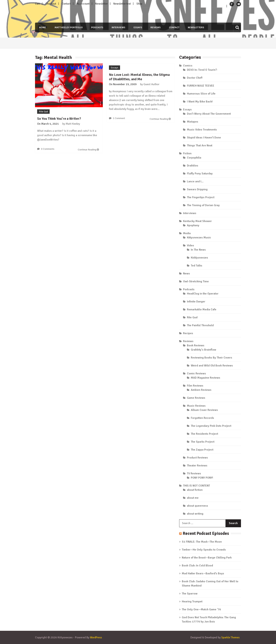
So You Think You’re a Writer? (59, 118)
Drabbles (193, 166)
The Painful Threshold (200, 325)
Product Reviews (197, 458)
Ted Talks (197, 266)
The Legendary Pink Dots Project (211, 426)
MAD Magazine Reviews (206, 378)
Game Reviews (196, 398)
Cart (37, 4)
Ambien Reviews (201, 390)
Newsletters (196, 27)
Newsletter (101, 4)
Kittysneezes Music (199, 238)
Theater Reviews (197, 466)
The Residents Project (204, 434)
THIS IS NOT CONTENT (197, 486)
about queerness (197, 506)
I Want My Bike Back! (200, 102)
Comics (188, 66)
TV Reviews (194, 473)
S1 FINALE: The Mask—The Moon (202, 542)
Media (187, 233)
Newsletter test (122, 4)
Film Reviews (195, 386)
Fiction (187, 153)
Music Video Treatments (202, 130)
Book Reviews (196, 345)
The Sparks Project (203, 442)
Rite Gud (43, 111)
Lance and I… (195, 181)
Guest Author (151, 84)
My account (83, 4)
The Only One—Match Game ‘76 (201, 609)
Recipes (188, 333)
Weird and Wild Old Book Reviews (212, 366)
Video (190, 245)
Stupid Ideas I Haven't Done (204, 138)
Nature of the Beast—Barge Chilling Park (207, 558)
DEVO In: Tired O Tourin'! (202, 70)
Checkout (51, 4)
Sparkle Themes (230, 637)
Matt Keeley (73, 124)
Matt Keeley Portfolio (68, 27)
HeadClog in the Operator (203, 294)
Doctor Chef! (195, 78)
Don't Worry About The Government (209, 114)
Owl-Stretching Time (196, 281)
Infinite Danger (196, 302)
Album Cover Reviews (204, 410)
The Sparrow (190, 594)
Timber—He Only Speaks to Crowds (204, 550)
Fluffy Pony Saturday (200, 174)
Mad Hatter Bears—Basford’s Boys (203, 573)
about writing (195, 514)
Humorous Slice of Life (201, 94)
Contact (66, 4)
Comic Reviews (196, 373)
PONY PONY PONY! (202, 478)
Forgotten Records (202, 418)
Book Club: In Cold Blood (197, 566)
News (186, 274)
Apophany (193, 225)
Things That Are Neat (200, 145)
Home (42, 27)
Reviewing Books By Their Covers (211, 358)
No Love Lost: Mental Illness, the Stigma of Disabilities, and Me (139, 77)
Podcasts (97, 27)
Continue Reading (88, 149)
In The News (198, 250)
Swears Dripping (197, 189)
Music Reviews (196, 406)
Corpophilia (194, 158)
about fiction (195, 490)
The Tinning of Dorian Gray (203, 205)
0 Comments (48, 149)
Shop (139, 4)
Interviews (118, 27)
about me (193, 498)
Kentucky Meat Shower (197, 221)
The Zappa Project (202, 450)
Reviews (156, 27)
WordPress (96, 637)
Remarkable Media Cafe (202, 309)
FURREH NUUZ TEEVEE (201, 86)
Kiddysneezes (199, 258)
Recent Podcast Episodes (207, 533)
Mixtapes (193, 122)
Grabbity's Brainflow (203, 350)
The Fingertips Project (201, 197)
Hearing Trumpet (192, 602)
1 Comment (119, 118)
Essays (138, 27)
